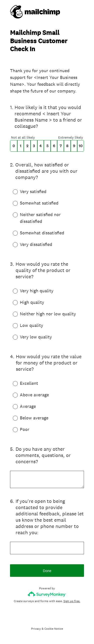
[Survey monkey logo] (47, 594)
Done (47, 571)
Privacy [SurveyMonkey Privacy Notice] (36, 629)
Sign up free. (72, 601)
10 (81, 146)
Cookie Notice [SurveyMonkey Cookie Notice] (54, 629)
